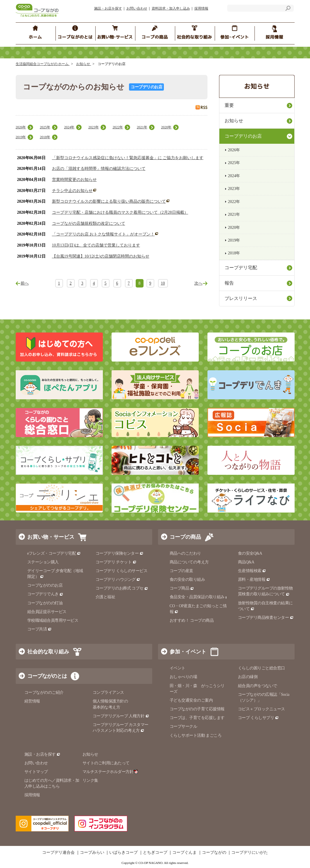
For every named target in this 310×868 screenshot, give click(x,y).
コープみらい (92, 853)
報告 (229, 283)
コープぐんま (184, 853)
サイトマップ (36, 772)
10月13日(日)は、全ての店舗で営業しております (96, 245)
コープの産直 (181, 571)
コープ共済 (40, 629)
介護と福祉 (105, 597)
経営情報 (32, 701)
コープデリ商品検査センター (266, 618)
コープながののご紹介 (44, 692)
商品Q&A (246, 562)
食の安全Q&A (250, 553)
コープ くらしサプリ (258, 718)
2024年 (69, 127)
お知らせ (84, 64)
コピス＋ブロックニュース (261, 709)
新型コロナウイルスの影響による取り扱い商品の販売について (109, 201)
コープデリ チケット (116, 562)
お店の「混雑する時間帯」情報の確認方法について (99, 169)
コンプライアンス (108, 692)
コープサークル (183, 726)
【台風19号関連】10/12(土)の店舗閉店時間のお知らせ (101, 256)
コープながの (214, 853)
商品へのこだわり (185, 553)
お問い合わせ (137, 8)
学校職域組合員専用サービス (53, 620)
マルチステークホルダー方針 (110, 772)
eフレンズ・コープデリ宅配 (54, 553)
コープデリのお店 (243, 136)
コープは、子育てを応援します (197, 718)
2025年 (45, 127)
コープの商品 (185, 537)
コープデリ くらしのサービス (122, 571)
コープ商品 (182, 588)
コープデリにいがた (250, 853)
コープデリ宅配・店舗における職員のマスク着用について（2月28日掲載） (120, 212)
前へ (25, 283)
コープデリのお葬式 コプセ (122, 588)
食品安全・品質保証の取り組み (200, 597)
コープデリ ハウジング (118, 579)
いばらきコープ (123, 853)
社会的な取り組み (48, 652)
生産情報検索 (252, 571)
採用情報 (201, 8)
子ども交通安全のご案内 (191, 700)
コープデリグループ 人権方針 (121, 716)
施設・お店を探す (108, 8)
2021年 (142, 127)
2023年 (94, 127)
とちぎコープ (155, 853)
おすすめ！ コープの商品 (192, 620)
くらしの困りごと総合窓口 (261, 668)
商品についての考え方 (189, 562)
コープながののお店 (45, 585)
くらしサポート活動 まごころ (196, 735)
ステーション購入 (43, 562)
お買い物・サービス (51, 537)
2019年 (21, 137)
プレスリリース (241, 298)
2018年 (45, 137)
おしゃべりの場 (183, 677)
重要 (229, 105)
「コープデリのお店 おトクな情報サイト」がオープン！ (103, 234)
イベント (178, 668)
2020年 (166, 127)
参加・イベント (188, 652)
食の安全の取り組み (187, 579)
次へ (198, 283)
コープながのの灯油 (45, 603)
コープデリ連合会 (58, 853)
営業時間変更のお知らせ (74, 180)
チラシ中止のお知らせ (72, 191)
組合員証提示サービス (47, 612)
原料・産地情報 (254, 579)
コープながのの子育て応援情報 (197, 709)
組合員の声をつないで (258, 686)
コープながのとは (47, 676)
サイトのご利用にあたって (106, 763)
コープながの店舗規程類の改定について (89, 223)
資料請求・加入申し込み (171, 8)
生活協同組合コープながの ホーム (43, 64)
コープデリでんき (45, 594)
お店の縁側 (248, 677)
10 (163, 283)
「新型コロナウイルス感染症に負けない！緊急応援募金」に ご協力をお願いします (128, 158)
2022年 (118, 127)
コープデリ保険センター (120, 553)
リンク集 (90, 780)
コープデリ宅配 (241, 268)
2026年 (21, 127)
